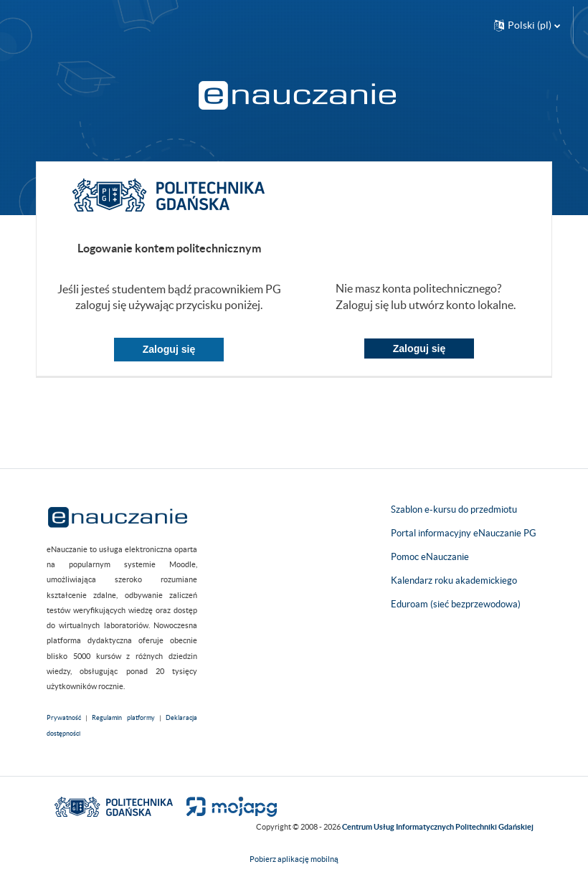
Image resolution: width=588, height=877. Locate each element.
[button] (527, 25)
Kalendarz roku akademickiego (454, 580)
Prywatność (64, 718)
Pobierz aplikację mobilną (294, 859)
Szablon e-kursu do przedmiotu (454, 509)
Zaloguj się (169, 349)
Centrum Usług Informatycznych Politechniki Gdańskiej (438, 827)
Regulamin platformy (123, 718)
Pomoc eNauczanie (430, 557)
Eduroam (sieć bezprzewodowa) (456, 604)
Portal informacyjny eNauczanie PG (464, 533)
